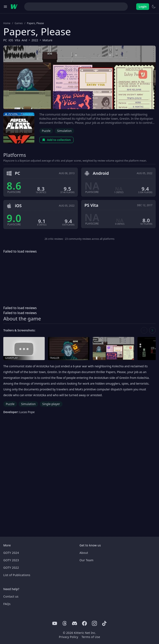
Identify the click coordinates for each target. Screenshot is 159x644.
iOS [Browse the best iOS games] (11, 40)
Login (143, 6)
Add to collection (56, 140)
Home (7, 23)
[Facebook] (84, 623)
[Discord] (75, 623)
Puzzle (46, 131)
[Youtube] (55, 623)
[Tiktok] (104, 623)
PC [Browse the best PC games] (5, 40)
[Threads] (65, 623)
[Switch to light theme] (154, 7)
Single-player (51, 404)
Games (19, 23)
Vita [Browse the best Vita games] (17, 40)
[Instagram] (94, 623)
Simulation (64, 131)
